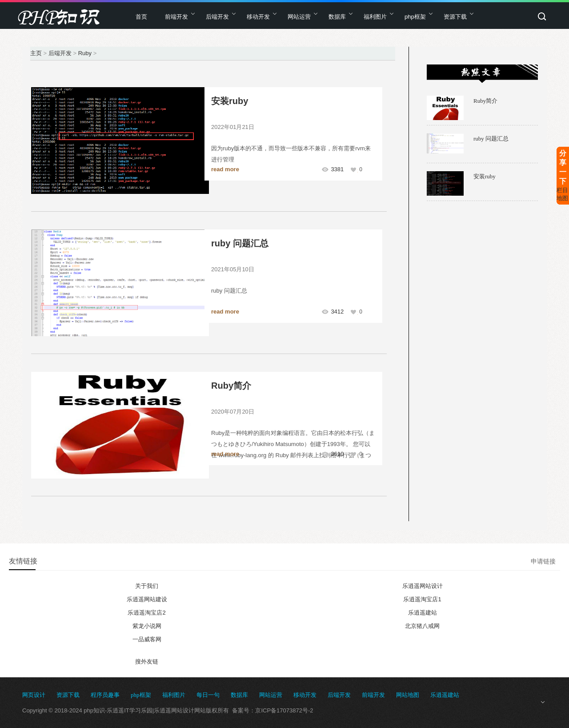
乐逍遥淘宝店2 (146, 613)
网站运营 (299, 17)
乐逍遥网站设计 (423, 586)
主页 (36, 53)
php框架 (415, 17)
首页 (141, 17)
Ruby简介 (231, 386)
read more (225, 169)
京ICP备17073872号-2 (284, 710)
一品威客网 (147, 639)
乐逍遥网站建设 (147, 599)
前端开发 (176, 17)
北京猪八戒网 (422, 626)
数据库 (337, 17)
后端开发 (217, 17)
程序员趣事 (105, 695)
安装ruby (230, 101)
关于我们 (147, 586)
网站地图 (408, 695)
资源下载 (455, 17)
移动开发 (258, 17)
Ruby (85, 53)
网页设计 (34, 695)
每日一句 (208, 695)
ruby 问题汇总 (240, 243)
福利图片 (375, 17)
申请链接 (543, 561)
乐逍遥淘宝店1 (422, 599)
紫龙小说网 (147, 626)
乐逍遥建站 (423, 613)
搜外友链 (147, 662)
